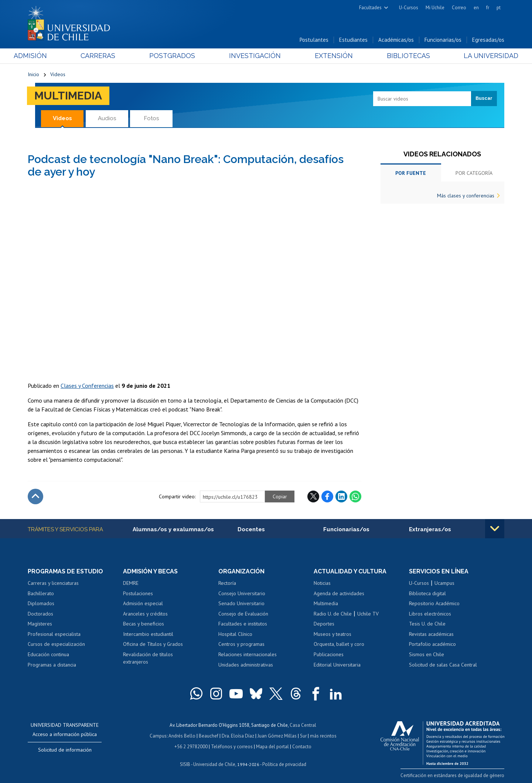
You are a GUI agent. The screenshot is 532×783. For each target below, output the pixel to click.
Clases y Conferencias (87, 386)
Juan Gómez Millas (277, 735)
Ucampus (444, 583)
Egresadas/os (488, 40)
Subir (35, 496)
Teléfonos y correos (232, 745)
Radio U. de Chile (333, 614)
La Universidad (477, 56)
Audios (107, 118)
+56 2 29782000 (191, 745)
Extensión (329, 56)
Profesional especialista (54, 634)
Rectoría (227, 583)
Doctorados (40, 614)
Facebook (327, 496)
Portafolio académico (432, 644)
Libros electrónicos (430, 614)
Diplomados (41, 603)
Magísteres (40, 624)
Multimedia (68, 96)
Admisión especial (143, 603)
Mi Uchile (435, 8)
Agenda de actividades (339, 593)
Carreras (108, 56)
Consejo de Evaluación (243, 614)
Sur (303, 735)
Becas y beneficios (144, 624)
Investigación (255, 56)
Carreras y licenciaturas (53, 583)
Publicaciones (329, 654)
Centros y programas (241, 644)
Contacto (302, 745)
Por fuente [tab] (411, 173)
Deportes (324, 624)
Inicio (33, 75)
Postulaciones (138, 593)
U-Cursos (409, 8)
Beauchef (209, 735)
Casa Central (303, 725)
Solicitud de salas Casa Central (443, 665)
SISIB (185, 763)
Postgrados (177, 56)
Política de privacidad (284, 763)
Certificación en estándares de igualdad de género (452, 775)
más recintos (323, 735)
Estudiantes (353, 40)
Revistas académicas (431, 634)
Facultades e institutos (243, 624)
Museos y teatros (332, 634)
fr (488, 8)
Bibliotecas (398, 56)
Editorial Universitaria (337, 665)
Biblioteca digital (427, 593)
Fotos (151, 118)
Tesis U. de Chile (427, 624)
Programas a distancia (52, 665)
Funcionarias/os (443, 40)
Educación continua (48, 654)
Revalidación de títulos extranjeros (148, 658)
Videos (58, 75)
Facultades (370, 8)
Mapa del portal (272, 745)
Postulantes (314, 40)
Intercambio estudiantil (148, 634)
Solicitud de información (65, 750)
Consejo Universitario (242, 593)
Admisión (44, 56)
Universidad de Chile (214, 763)
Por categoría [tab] (474, 173)
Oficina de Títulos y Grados (153, 644)
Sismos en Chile (427, 654)
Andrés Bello (182, 735)
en (476, 8)
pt (499, 8)
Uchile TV (368, 614)
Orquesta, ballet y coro (339, 644)
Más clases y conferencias (466, 196)
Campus (158, 735)
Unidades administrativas (246, 665)
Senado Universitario (241, 603)
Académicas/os (396, 40)
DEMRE (131, 583)
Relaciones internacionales (248, 654)
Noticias (322, 583)
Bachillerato (41, 593)
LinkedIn (341, 496)
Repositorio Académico (434, 603)
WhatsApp (355, 496)
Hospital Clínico (235, 634)
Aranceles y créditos (145, 614)
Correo (459, 8)
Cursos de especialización (56, 644)
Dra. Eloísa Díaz (238, 735)
